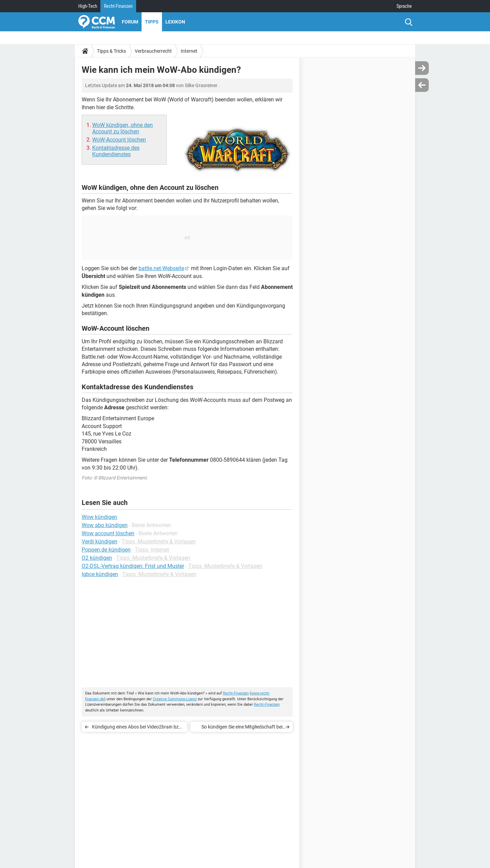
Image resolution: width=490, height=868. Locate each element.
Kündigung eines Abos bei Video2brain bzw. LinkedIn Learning (138, 728)
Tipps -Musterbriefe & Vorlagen (159, 542)
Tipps (152, 22)
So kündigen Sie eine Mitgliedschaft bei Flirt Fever (242, 728)
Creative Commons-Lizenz (175, 699)
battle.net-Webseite (161, 268)
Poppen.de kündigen (106, 550)
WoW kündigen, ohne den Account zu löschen (122, 128)
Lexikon (175, 22)
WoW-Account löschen (119, 140)
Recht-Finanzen (118, 6)
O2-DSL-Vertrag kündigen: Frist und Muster (133, 566)
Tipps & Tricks (111, 51)
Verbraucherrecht (153, 51)
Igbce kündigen (100, 574)
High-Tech (88, 6)
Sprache (404, 6)
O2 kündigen (97, 558)
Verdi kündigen (100, 542)
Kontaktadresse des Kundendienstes (116, 151)
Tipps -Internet (152, 550)
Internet (189, 51)
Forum (130, 22)
